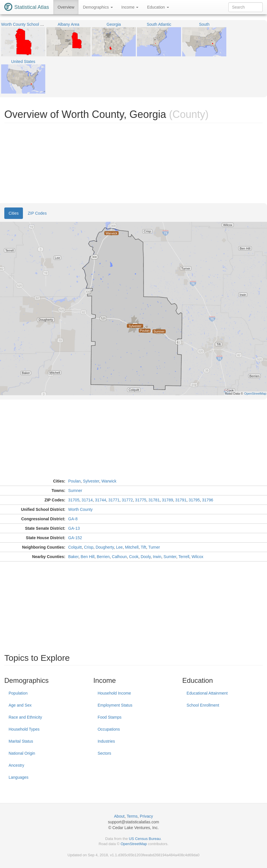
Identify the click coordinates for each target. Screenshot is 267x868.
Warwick (109, 481)
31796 (208, 500)
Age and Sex (20, 705)
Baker (73, 557)
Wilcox (198, 557)
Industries (106, 741)
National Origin (22, 753)
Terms (132, 816)
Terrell (184, 557)
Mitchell (132, 547)
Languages (18, 777)
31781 (154, 500)
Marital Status (21, 741)
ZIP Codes (37, 213)
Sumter (170, 557)
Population (18, 693)
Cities (14, 213)
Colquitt (75, 547)
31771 (114, 500)
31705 (74, 500)
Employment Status (115, 705)
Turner (154, 547)
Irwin (157, 557)
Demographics (98, 7)
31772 (127, 500)
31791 (181, 500)
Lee (119, 547)
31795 (194, 500)
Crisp (89, 547)
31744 (100, 500)
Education (158, 7)
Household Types (24, 729)
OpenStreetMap (134, 844)
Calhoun (119, 557)
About (119, 816)
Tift (143, 547)
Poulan (74, 481)
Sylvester (91, 481)
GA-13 (74, 528)
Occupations (109, 729)
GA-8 (73, 519)
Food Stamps (110, 717)
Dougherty (105, 547)
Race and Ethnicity (25, 717)
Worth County (80, 509)
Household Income (114, 693)
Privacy (146, 816)
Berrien (103, 557)
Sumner (75, 491)
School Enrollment (203, 705)
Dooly (146, 557)
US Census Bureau (145, 839)
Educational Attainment (207, 693)
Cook (134, 557)
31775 (141, 500)
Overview (66, 7)
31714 (87, 500)
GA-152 (75, 538)
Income (130, 7)
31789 (167, 500)
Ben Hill (88, 557)
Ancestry (16, 765)
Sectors (104, 753)
